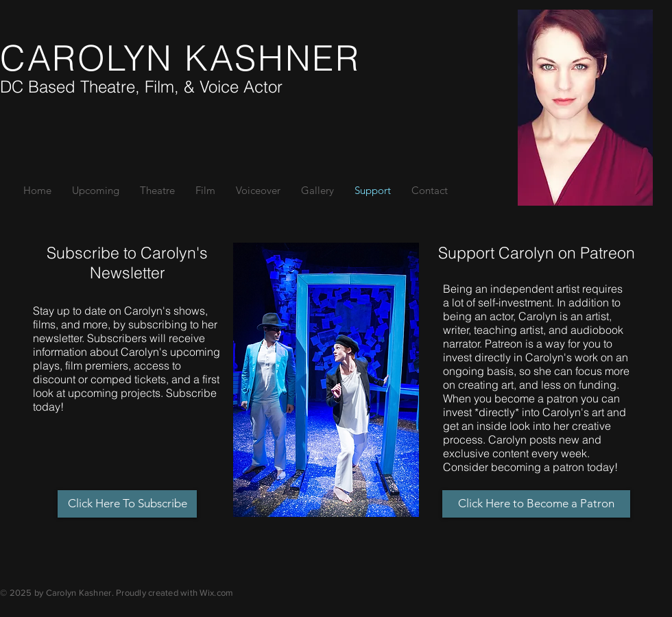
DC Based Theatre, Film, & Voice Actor (141, 87)
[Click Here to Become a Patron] (536, 504)
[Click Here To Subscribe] (127, 504)
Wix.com (216, 593)
